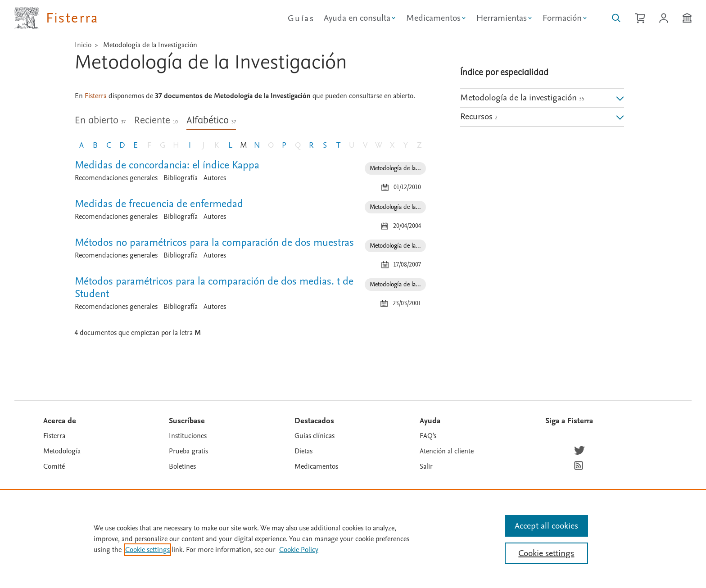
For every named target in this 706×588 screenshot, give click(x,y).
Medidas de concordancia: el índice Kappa (167, 165)
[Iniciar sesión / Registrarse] (664, 18)
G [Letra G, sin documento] (163, 145)
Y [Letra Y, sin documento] (406, 145)
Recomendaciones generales (116, 178)
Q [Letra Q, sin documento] (298, 145)
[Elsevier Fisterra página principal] (57, 18)
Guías (301, 18)
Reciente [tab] (156, 121)
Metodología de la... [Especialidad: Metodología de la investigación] (395, 168)
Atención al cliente (447, 451)
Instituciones (188, 436)
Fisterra (54, 436)
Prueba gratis (188, 451)
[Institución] (687, 18)
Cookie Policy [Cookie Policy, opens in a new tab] (299, 550)
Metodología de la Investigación (150, 45)
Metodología (62, 451)
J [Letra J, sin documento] (203, 145)
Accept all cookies (546, 526)
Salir (426, 466)
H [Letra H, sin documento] (176, 145)
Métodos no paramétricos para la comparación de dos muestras (214, 242)
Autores (215, 178)
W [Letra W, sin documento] (379, 145)
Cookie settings (147, 550)
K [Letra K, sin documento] (217, 145)
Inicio (83, 45)
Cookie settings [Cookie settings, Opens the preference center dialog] (546, 553)
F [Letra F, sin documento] (149, 145)
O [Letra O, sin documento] (271, 145)
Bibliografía (181, 178)
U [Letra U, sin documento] (352, 145)
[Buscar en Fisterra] (616, 18)
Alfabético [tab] (211, 121)
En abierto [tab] (100, 121)
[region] (353, 538)
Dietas (303, 451)
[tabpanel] (250, 253)
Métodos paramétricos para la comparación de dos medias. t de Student (214, 287)
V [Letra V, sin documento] (365, 145)
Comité (54, 466)
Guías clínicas (315, 436)
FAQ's (428, 436)
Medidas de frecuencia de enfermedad (159, 204)
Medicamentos (316, 466)
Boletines (182, 466)
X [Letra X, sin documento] (392, 145)
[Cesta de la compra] (640, 18)
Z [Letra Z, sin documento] (419, 145)
